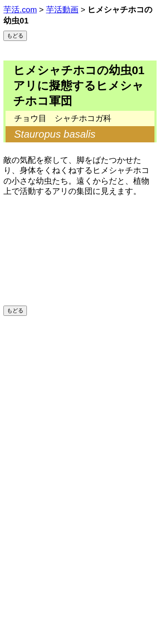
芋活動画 (62, 10)
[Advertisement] (80, 400)
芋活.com (20, 10)
